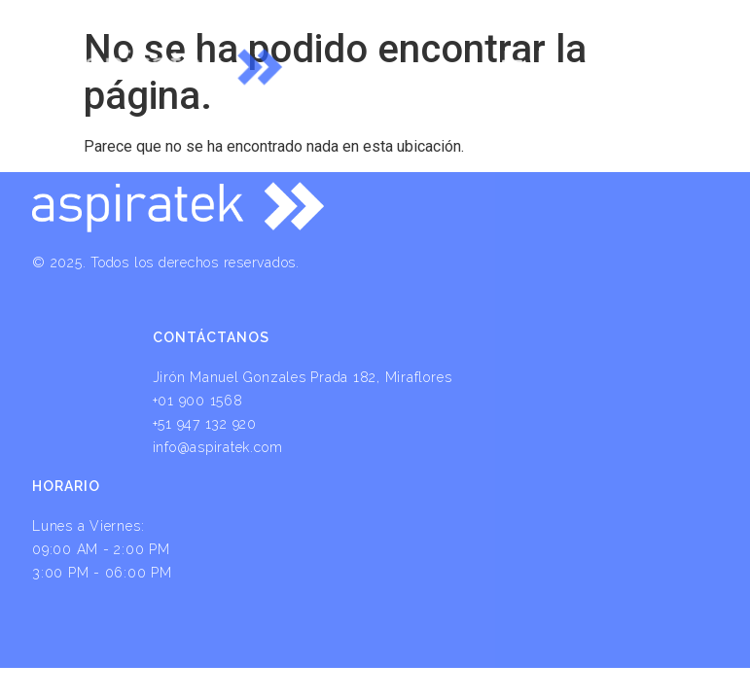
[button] (512, 55)
